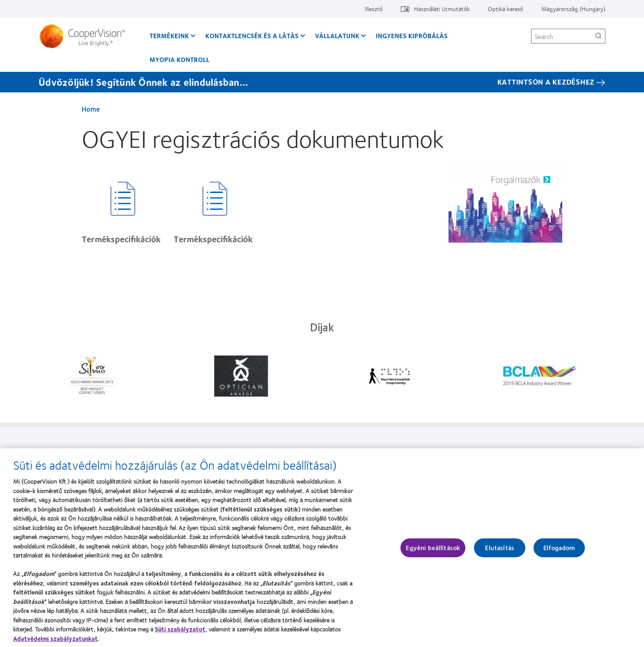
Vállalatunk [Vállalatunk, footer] (219, 452)
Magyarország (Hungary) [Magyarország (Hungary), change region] (573, 9)
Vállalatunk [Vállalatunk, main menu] (337, 36)
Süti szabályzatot (180, 633)
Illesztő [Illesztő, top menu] (374, 9)
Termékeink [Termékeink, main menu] (169, 36)
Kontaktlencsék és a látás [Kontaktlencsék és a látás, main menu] (252, 36)
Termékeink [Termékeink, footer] (93, 452)
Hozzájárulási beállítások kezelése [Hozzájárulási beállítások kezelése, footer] (507, 452)
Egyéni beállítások (433, 552)
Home (91, 109)
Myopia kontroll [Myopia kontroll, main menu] (179, 59)
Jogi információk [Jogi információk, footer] (354, 452)
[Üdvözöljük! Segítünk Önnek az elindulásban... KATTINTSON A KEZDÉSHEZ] (322, 82)
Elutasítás (500, 552)
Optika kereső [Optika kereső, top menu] (506, 9)
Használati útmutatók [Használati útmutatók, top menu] (442, 9)
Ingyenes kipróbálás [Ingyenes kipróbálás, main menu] (412, 36)
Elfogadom (559, 552)
